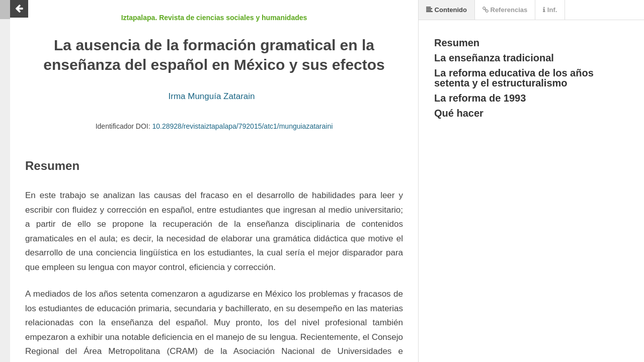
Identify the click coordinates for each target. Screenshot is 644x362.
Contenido (447, 10)
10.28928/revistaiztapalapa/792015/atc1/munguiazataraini (243, 126)
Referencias (505, 10)
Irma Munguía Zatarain (212, 96)
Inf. (550, 10)
